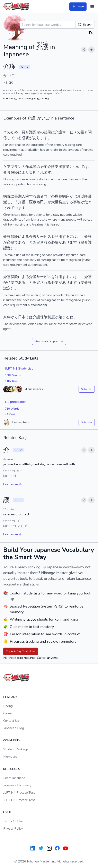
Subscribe (87, 389)
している (14, 138)
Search (85, 25)
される (46, 242)
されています (14, 208)
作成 (29, 167)
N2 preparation (16, 402)
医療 (33, 202)
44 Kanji (10, 414)
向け (47, 196)
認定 (36, 242)
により (24, 172)
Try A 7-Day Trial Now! (21, 651)
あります (40, 138)
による (24, 237)
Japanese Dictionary (17, 785)
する (33, 196)
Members (10, 757)
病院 (7, 196)
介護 (7, 237)
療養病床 (62, 196)
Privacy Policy (13, 829)
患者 (40, 196)
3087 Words (13, 375)
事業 (66, 167)
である (20, 242)
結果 (47, 132)
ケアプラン (12, 167)
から (14, 317)
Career (8, 713)
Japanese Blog (14, 728)
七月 (77, 196)
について (77, 167)
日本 (22, 317)
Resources (12, 769)
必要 (25, 138)
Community (12, 740)
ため (14, 132)
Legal (8, 812)
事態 (77, 202)
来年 (7, 317)
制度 (51, 317)
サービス (70, 132)
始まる (64, 317)
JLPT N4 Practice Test (19, 793)
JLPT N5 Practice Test (19, 800)
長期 (18, 196)
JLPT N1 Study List (19, 369)
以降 (84, 196)
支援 (59, 167)
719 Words (12, 409)
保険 (44, 317)
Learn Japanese (14, 778)
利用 (59, 237)
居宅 (44, 167)
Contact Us (11, 721)
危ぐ (88, 202)
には (73, 237)
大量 (55, 202)
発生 (62, 202)
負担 (33, 172)
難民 (40, 202)
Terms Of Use (13, 821)
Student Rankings (16, 749)
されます (44, 172)
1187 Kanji (12, 381)
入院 (25, 196)
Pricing (8, 706)
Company (10, 697)
